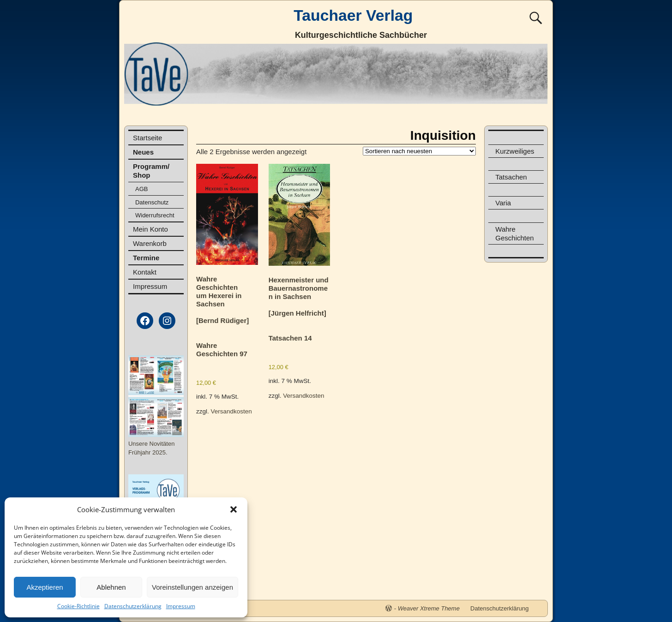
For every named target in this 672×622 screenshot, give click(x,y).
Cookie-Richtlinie (78, 606)
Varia (503, 203)
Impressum (181, 606)
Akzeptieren (45, 587)
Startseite (147, 138)
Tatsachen (511, 177)
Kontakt (145, 272)
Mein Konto (150, 229)
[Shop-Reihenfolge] (419, 151)
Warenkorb (150, 243)
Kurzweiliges (515, 151)
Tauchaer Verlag (353, 15)
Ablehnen (111, 587)
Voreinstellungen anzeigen (192, 587)
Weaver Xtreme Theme (429, 608)
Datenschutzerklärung (133, 606)
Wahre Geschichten (514, 233)
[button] (234, 509)
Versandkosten (231, 411)
